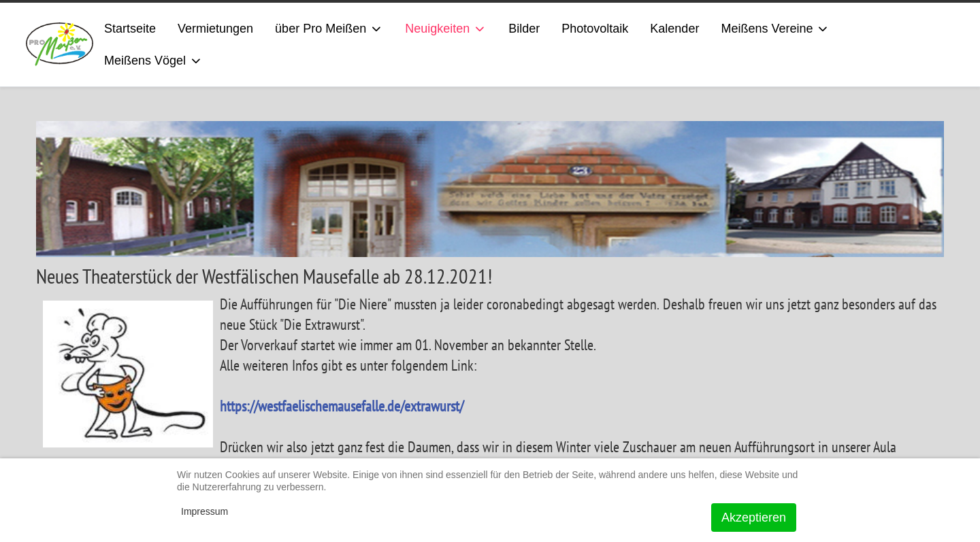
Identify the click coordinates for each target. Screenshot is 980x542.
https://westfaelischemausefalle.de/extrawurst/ (342, 406)
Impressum (205, 511)
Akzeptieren (754, 518)
